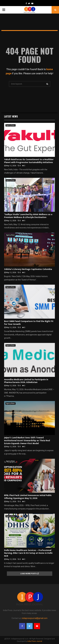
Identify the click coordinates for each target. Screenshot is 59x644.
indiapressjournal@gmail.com (35, 618)
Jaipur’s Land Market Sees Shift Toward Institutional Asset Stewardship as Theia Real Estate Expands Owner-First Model (27, 441)
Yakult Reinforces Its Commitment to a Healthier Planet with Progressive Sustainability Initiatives (29, 161)
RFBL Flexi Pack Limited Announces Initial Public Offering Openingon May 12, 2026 (28, 497)
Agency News (11, 125)
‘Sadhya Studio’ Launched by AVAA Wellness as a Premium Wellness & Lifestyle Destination (28, 216)
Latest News (11, 116)
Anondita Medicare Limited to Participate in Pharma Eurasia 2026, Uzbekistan (26, 381)
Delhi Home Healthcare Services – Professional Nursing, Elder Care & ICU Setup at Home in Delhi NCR (28, 553)
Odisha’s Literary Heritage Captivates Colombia (28, 269)
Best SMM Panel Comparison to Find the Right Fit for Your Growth (29, 323)
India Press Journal (35, 641)
